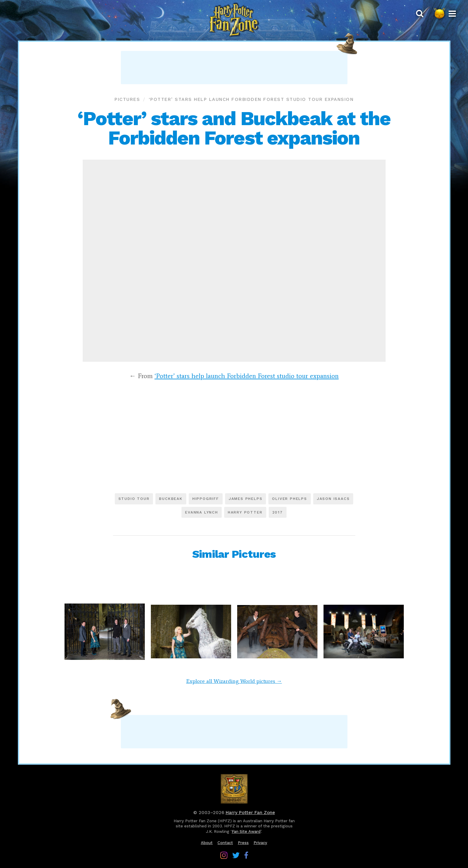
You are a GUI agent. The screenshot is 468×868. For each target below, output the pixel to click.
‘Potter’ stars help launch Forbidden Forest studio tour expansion (251, 99)
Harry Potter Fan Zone (250, 813)
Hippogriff (206, 499)
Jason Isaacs (333, 499)
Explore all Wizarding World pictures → (234, 681)
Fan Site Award (246, 831)
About (207, 843)
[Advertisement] (234, 68)
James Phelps (246, 499)
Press (243, 843)
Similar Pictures (234, 554)
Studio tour (134, 499)
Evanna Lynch (202, 512)
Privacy (260, 843)
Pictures (127, 99)
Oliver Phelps (289, 499)
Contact (225, 843)
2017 (278, 512)
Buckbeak (171, 499)
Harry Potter (245, 512)
